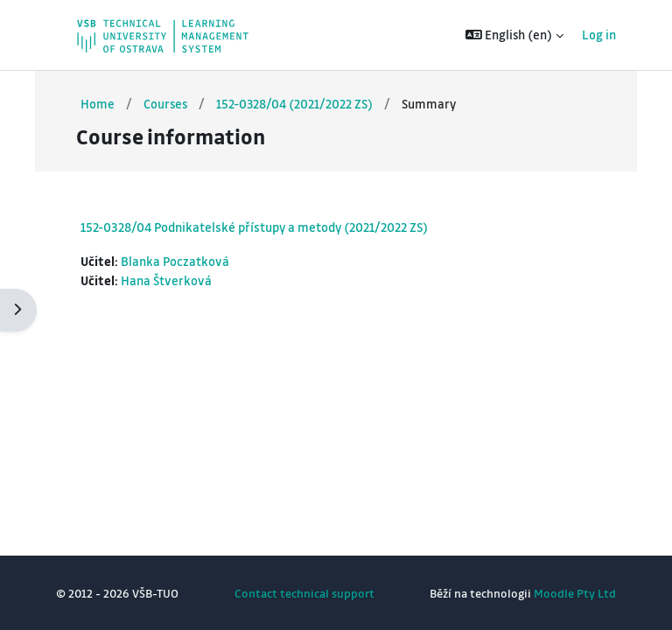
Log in (599, 35)
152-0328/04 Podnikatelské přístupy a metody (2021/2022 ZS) (254, 227)
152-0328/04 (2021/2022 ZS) (294, 104)
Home (98, 104)
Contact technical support (304, 593)
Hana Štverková (166, 280)
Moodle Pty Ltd (575, 593)
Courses (165, 104)
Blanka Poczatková (175, 261)
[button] (515, 35)
